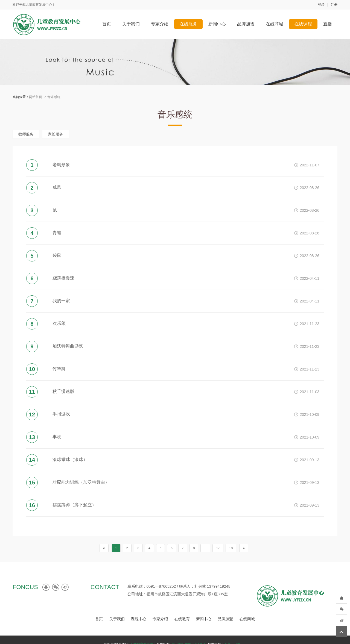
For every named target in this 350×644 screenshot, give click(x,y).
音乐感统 (54, 97)
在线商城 (247, 619)
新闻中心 (204, 619)
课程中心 (139, 619)
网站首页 (36, 97)
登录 (321, 5)
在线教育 (182, 619)
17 (218, 548)
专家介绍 (160, 619)
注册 (334, 5)
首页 (99, 619)
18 (231, 548)
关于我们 (117, 619)
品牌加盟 (225, 619)
